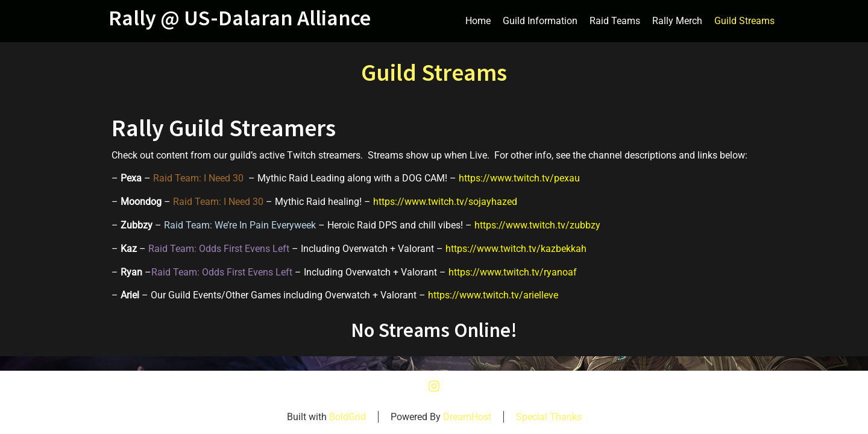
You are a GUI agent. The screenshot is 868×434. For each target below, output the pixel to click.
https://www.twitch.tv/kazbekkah (516, 249)
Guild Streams (744, 21)
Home (478, 21)
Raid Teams (615, 21)
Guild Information (540, 21)
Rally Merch (677, 21)
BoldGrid (348, 417)
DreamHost (467, 417)
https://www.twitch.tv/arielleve (493, 295)
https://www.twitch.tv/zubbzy (537, 225)
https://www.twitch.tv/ (421, 202)
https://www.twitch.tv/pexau (519, 178)
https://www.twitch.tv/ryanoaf (513, 272)
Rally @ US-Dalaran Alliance (240, 18)
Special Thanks (549, 417)
